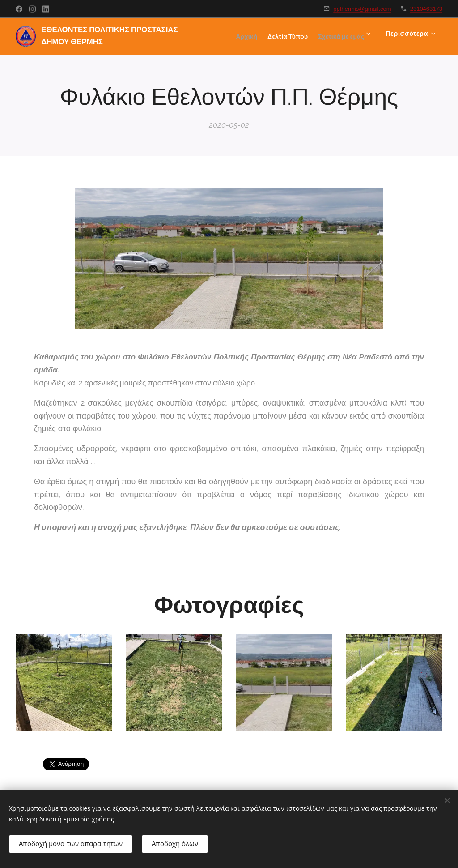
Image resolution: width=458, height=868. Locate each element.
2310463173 (426, 9)
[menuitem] (299, 36)
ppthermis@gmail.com (362, 9)
